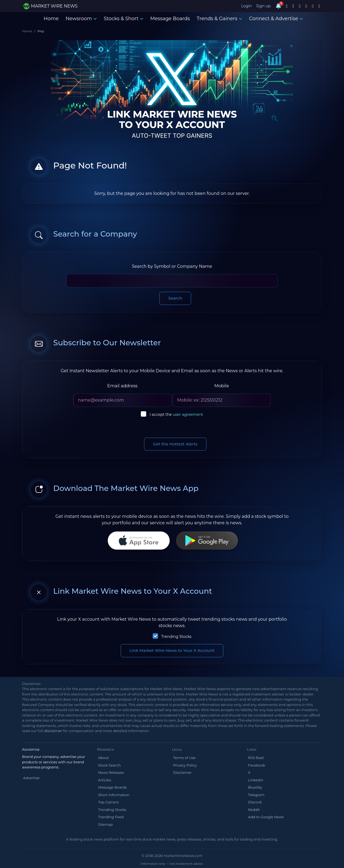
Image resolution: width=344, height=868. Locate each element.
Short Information (114, 795)
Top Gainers (108, 802)
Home (51, 19)
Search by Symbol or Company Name (172, 266)
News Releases (111, 772)
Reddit (254, 810)
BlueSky (255, 787)
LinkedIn (256, 780)
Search (175, 298)
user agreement (188, 414)
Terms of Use (184, 758)
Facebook (257, 765)
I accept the (176, 414)
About (103, 758)
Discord (255, 802)
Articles (105, 780)
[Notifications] (278, 6)
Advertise (31, 778)
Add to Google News (266, 817)
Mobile (221, 386)
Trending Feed (111, 817)
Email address (122, 386)
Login (246, 6)
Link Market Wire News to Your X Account (172, 650)
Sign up (263, 6)
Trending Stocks (176, 637)
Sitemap (105, 824)
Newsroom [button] (81, 19)
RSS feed (256, 758)
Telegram (256, 795)
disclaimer (53, 731)
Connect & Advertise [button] (276, 19)
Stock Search (109, 765)
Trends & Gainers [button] (219, 19)
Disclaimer (182, 772)
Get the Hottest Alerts (175, 444)
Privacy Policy (185, 765)
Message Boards (170, 19)
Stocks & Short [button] (123, 19)
